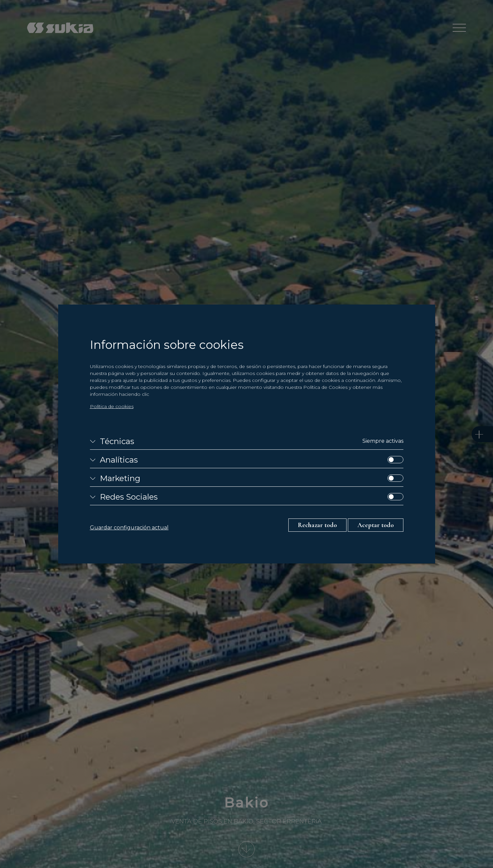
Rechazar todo (317, 525)
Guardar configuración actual (129, 528)
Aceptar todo (376, 525)
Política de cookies (112, 406)
